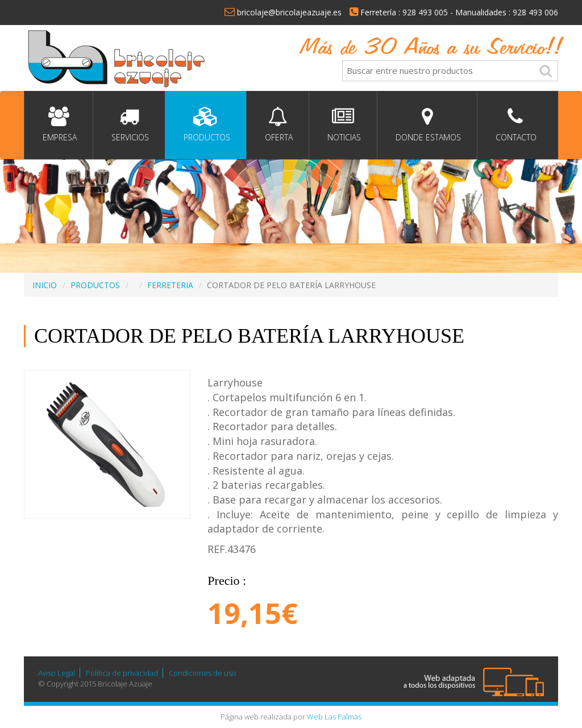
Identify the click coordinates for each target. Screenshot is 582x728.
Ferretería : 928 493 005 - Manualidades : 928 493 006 (454, 12)
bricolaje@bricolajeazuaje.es (283, 12)
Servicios (129, 125)
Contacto (515, 125)
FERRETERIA (170, 285)
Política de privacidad (122, 673)
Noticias (343, 125)
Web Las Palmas (334, 717)
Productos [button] (206, 125)
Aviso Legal (57, 673)
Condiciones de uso (203, 673)
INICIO (45, 285)
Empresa (59, 125)
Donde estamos (427, 125)
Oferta (278, 125)
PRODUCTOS (95, 285)
